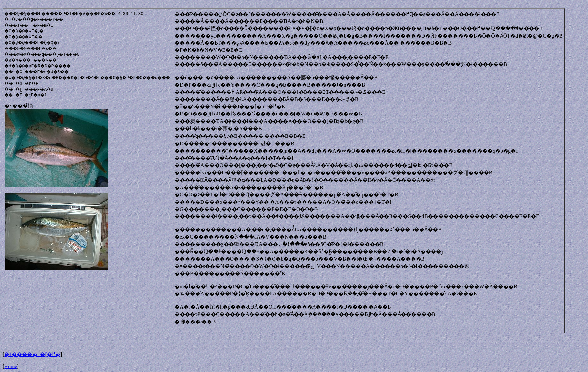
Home (11, 366)
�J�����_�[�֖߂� (32, 354)
